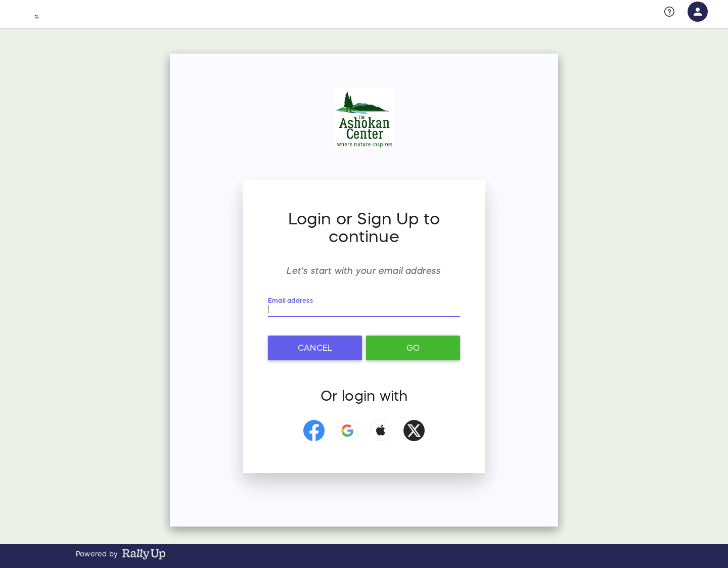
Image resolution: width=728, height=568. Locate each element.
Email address (290, 300)
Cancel (315, 348)
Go (413, 348)
